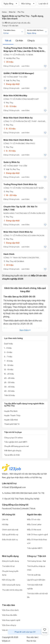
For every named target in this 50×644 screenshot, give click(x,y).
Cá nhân (19, 41)
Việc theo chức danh (10, 610)
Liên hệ (5, 519)
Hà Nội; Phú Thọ (11, 58)
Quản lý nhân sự (12, 162)
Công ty (31, 41)
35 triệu (8, 62)
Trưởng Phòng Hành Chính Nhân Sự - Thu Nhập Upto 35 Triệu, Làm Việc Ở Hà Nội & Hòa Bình (25, 50)
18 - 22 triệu (10, 195)
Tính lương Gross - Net (36, 561)
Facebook (7, 509)
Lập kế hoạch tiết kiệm (36, 580)
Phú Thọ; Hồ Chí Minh (14, 261)
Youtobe (16, 509)
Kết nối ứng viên (9, 580)
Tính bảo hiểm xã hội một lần (37, 595)
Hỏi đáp (5, 524)
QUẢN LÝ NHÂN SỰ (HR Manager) (19, 73)
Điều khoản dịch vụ (10, 539)
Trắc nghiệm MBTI (35, 548)
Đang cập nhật (12, 84)
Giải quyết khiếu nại (10, 534)
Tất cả (8, 41)
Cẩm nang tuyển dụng (11, 585)
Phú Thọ (8, 103)
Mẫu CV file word (34, 530)
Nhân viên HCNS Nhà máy (15, 96)
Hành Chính (9, 254)
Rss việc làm (32, 637)
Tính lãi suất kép (34, 575)
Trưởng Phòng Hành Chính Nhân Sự (20, 184)
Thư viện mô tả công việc (12, 590)
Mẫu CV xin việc (34, 519)
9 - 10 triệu (10, 151)
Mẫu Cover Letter (34, 524)
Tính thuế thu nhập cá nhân (36, 568)
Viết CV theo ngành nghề (37, 534)
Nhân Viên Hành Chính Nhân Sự (18, 118)
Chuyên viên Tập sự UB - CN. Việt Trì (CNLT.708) (20, 208)
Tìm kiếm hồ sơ (8, 566)
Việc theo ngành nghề (11, 620)
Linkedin (25, 509)
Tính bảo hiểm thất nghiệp (35, 587)
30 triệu (8, 265)
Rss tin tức (31, 641)
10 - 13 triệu (10, 106)
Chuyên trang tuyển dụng (10, 573)
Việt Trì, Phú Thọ (12, 80)
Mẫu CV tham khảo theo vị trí (37, 541)
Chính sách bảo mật (10, 530)
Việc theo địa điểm (10, 615)
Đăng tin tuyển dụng (10, 561)
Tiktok (33, 509)
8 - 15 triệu (9, 129)
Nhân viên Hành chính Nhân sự (18, 232)
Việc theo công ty (9, 625)
